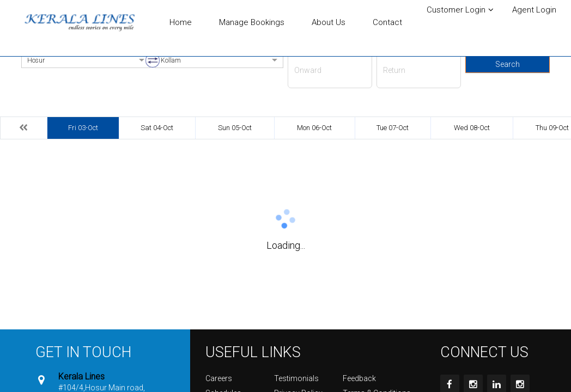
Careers (219, 378)
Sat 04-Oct (157, 128)
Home (181, 22)
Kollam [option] (171, 60)
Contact (387, 22)
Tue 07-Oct (393, 128)
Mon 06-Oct (314, 128)
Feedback (359, 378)
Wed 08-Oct (472, 128)
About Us (329, 22)
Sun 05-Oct (235, 128)
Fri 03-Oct (83, 128)
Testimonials (296, 378)
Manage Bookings (252, 22)
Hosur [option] (36, 60)
